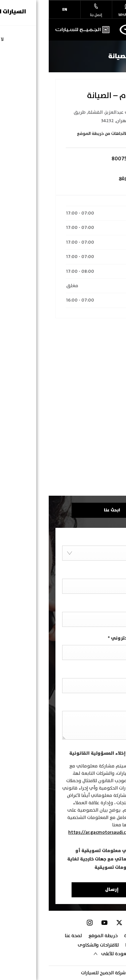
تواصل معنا (88, 945)
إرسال (63, 890)
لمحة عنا (25, 936)
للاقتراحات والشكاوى (49, 945)
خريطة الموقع (54, 936)
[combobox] (63, 553)
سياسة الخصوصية (94, 936)
